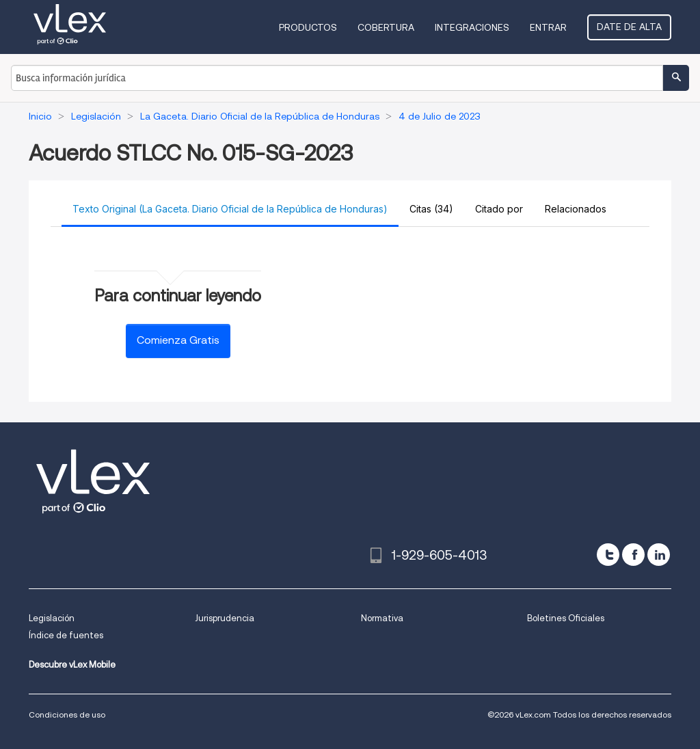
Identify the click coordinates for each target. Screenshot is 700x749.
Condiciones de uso (67, 714)
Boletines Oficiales (566, 618)
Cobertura (386, 27)
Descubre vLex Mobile (72, 665)
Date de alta (629, 27)
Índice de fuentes (66, 635)
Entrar (548, 27)
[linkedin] (659, 555)
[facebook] (633, 555)
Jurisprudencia (225, 618)
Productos (308, 27)
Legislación (52, 618)
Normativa (382, 618)
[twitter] (608, 555)
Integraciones (472, 27)
